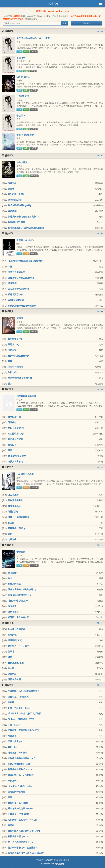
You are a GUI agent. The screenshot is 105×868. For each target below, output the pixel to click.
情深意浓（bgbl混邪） (19, 753)
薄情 (10, 450)
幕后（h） (13, 747)
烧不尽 (20, 318)
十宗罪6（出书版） (26, 240)
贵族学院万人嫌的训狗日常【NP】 (24, 831)
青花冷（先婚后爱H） (27, 135)
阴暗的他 (12, 422)
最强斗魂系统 (14, 506)
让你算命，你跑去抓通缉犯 (21, 278)
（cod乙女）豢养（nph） (20, 786)
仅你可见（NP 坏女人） (19, 697)
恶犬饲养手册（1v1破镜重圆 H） (24, 848)
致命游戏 (12, 211)
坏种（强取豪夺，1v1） (19, 708)
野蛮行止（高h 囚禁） (18, 803)
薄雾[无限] (13, 512)
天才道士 (12, 573)
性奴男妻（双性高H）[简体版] (22, 820)
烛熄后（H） (14, 344)
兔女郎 (11, 668)
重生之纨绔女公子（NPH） (21, 808)
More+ (100, 31)
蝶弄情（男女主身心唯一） (21, 617)
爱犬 (10, 384)
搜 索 (65, 23)
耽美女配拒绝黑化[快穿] (19, 205)
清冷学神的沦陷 (15, 367)
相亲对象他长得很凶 (26, 396)
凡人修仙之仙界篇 (25, 474)
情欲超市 (12, 736)
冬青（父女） (14, 725)
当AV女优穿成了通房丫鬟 (20, 378)
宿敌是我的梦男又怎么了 (20, 595)
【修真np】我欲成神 (18, 601)
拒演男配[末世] (15, 200)
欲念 (10, 578)
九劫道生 (12, 539)
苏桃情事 (21, 58)
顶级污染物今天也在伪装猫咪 (22, 306)
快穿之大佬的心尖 (16, 272)
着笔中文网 (52, 4)
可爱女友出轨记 (15, 462)
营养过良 (12, 445)
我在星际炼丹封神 (16, 222)
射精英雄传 (13, 612)
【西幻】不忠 (23, 96)
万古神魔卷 (13, 495)
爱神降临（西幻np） (18, 528)
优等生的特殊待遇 (16, 792)
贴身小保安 (22, 162)
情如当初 (12, 350)
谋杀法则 (12, 283)
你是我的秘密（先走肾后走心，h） (25, 217)
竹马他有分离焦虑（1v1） (20, 769)
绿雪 (10, 267)
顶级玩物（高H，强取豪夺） (22, 775)
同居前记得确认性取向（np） (22, 758)
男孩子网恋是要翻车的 (19, 356)
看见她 (11, 825)
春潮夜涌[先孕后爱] (17, 456)
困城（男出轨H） (16, 741)
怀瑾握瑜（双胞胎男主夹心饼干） (24, 730)
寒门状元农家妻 (15, 439)
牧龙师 (11, 523)
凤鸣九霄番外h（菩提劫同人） (22, 589)
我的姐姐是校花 (15, 339)
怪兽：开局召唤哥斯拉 (19, 517)
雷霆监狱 (21, 552)
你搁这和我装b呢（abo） (20, 764)
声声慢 (11, 702)
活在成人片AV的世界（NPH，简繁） (34, 38)
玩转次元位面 (14, 679)
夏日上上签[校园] (16, 428)
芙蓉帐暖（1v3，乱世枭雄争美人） (25, 691)
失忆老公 (12, 372)
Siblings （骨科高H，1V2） (21, 719)
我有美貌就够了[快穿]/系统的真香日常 (26, 228)
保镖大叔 (12, 183)
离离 (10, 797)
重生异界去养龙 (15, 500)
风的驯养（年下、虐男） (20, 646)
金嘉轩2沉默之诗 (16, 300)
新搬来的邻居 (14, 584)
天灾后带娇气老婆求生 (19, 289)
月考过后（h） (15, 417)
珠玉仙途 (12, 606)
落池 (10, 361)
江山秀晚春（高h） (17, 434)
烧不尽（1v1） (24, 77)
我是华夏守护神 (15, 294)
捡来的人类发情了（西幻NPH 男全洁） (27, 853)
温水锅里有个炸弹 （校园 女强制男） (26, 713)
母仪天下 (21, 116)
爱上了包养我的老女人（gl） (22, 842)
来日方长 (12, 781)
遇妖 (10, 534)
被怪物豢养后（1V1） (18, 836)
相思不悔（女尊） (16, 194)
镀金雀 (11, 189)
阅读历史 (87, 23)
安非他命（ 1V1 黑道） (19, 814)
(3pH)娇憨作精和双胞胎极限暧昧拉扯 (26, 261)
